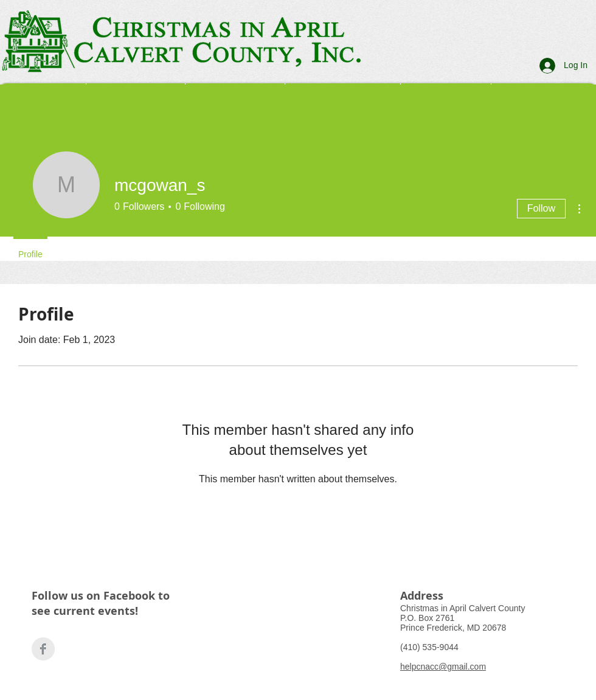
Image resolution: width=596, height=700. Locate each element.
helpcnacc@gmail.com (443, 667)
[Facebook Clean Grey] (43, 649)
